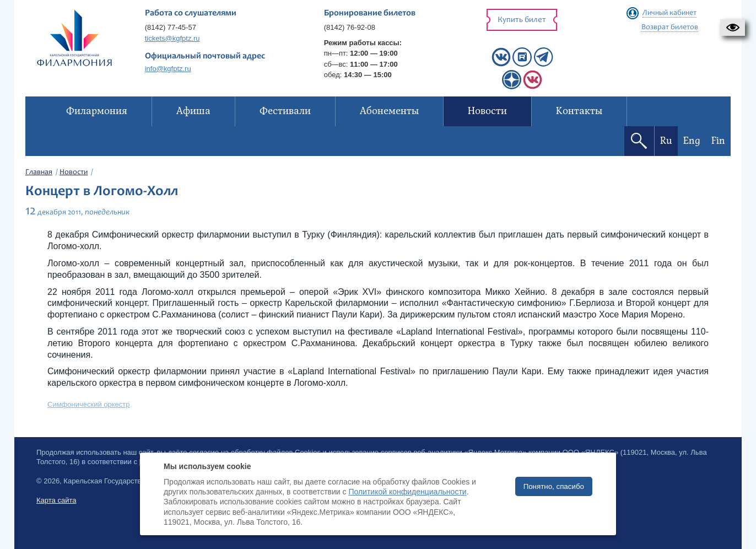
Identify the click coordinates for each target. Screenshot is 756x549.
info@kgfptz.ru (168, 69)
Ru (666, 141)
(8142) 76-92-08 (350, 27)
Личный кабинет (669, 13)
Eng (692, 141)
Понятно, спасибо (554, 486)
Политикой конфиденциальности (407, 492)
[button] (733, 28)
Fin (718, 141)
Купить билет (522, 20)
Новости (74, 173)
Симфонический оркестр (89, 404)
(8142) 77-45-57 (171, 27)
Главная (39, 173)
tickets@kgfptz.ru (172, 38)
